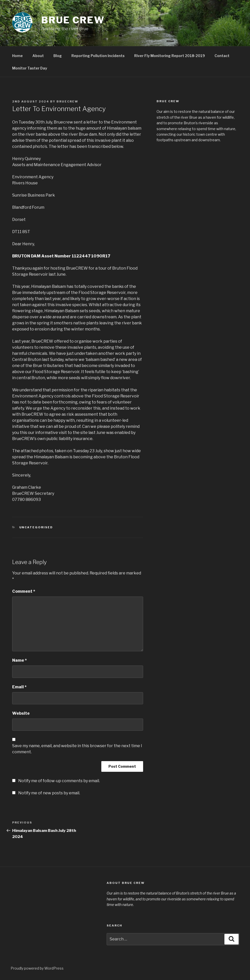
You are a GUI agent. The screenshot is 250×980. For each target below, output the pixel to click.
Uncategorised (36, 527)
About (38, 56)
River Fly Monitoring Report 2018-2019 (170, 56)
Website (21, 713)
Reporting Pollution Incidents (98, 56)
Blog (58, 56)
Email (19, 687)
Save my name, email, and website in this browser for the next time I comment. (77, 749)
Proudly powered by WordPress (37, 968)
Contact (222, 56)
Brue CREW (73, 20)
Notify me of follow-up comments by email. (59, 781)
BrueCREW (67, 101)
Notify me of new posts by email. (49, 793)
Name (20, 660)
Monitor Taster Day (30, 68)
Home (17, 56)
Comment (24, 591)
